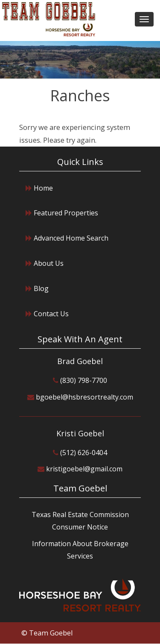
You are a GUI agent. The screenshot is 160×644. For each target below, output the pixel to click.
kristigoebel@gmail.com (84, 469)
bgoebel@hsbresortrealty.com (84, 397)
